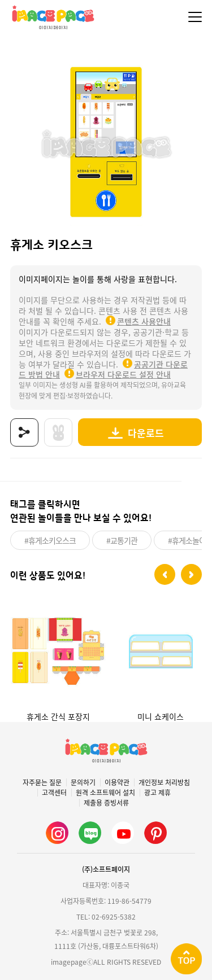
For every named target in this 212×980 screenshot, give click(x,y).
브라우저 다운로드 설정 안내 (123, 374)
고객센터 (54, 793)
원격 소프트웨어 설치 (105, 793)
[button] (165, 574)
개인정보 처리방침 (164, 782)
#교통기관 (122, 540)
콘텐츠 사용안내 (144, 321)
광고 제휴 (157, 793)
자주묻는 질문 (42, 782)
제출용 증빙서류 (106, 803)
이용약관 (117, 782)
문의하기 (83, 782)
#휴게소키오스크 (50, 540)
